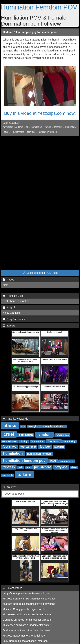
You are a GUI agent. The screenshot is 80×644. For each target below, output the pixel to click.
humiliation (37, 127)
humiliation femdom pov (24, 461)
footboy (45, 447)
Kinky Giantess (11, 313)
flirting (24, 441)
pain (21, 467)
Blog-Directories (14, 319)
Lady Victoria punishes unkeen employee (26, 593)
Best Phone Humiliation (16, 301)
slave (74, 467)
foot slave (10, 447)
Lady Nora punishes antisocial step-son (25, 641)
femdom (58, 127)
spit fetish (7, 475)
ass (23, 426)
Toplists (9, 326)
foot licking (70, 441)
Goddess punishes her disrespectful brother (28, 620)
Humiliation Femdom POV (39, 7)
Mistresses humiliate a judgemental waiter (27, 625)
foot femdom (38, 441)
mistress (9, 467)
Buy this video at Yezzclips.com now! (40, 113)
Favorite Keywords (15, 419)
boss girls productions (53, 426)
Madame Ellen (21, 127)
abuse (7, 132)
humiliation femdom (48, 132)
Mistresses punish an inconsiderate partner (27, 614)
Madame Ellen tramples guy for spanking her (30, 32)
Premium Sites (13, 296)
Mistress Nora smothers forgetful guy (24, 636)
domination (26, 435)
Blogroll (9, 307)
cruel (9, 434)
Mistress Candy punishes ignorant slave (25, 609)
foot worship (28, 447)
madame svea (67, 461)
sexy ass (31, 132)
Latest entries (12, 588)
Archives (10, 487)
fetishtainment (10, 441)
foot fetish (54, 441)
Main (6, 285)
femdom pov (62, 435)
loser (53, 461)
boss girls (33, 426)
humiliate (59, 447)
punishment (18, 132)
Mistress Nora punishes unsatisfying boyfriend (29, 604)
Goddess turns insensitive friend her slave (27, 630)
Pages (8, 280)
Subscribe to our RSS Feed (40, 273)
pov (28, 467)
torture (48, 127)
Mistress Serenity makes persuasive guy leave (29, 599)
